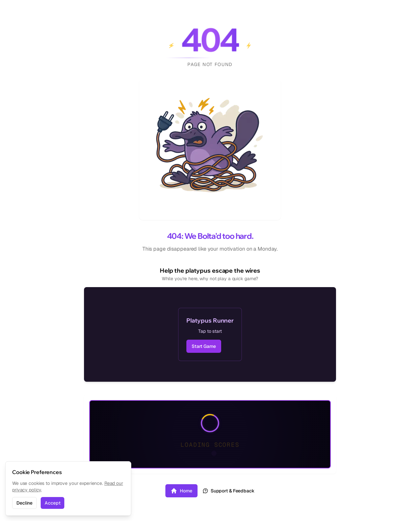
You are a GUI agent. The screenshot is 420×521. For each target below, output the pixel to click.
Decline (24, 503)
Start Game (204, 346)
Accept (52, 503)
